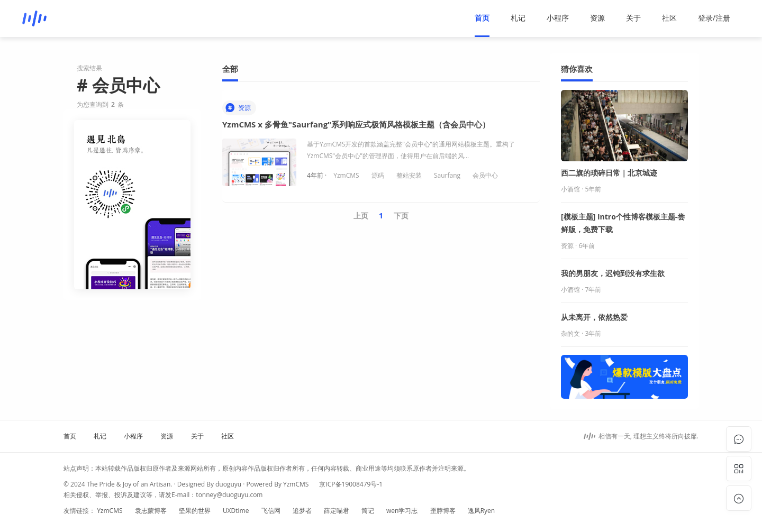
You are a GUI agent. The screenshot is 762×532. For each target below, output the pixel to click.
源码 (378, 175)
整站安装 (409, 175)
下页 (401, 215)
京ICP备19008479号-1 (351, 484)
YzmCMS (346, 175)
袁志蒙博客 (151, 511)
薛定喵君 (337, 511)
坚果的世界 (195, 511)
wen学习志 (402, 511)
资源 (597, 18)
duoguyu (228, 484)
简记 (368, 511)
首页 (482, 18)
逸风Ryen (482, 511)
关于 (633, 18)
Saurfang (447, 175)
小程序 (558, 18)
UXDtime (236, 511)
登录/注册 (714, 18)
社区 (669, 18)
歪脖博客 (443, 511)
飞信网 (271, 511)
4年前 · (317, 175)
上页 (361, 215)
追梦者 (302, 511)
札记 (518, 18)
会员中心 (485, 175)
